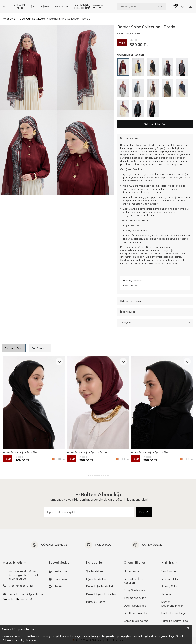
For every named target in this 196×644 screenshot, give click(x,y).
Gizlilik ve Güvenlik (135, 613)
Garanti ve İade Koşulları (134, 581)
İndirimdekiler (170, 579)
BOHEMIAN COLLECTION (81, 6)
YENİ (6, 6)
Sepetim (166, 594)
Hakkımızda (131, 571)
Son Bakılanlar (40, 348)
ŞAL (33, 6)
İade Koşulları (155, 312)
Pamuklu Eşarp (96, 602)
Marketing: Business (17, 599)
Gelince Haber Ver (155, 124)
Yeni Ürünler (169, 571)
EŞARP (45, 6)
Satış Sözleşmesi (135, 590)
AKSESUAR (61, 6)
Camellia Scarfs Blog (175, 621)
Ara (160, 6)
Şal (126, 263)
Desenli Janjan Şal (164, 250)
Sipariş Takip (170, 587)
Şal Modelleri (95, 571)
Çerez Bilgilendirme (136, 621)
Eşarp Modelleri (96, 579)
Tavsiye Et (155, 323)
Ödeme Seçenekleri (155, 301)
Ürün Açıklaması (155, 138)
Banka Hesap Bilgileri (175, 613)
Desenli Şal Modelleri (100, 587)
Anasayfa (9, 19)
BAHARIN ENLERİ (19, 6)
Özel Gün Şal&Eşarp (33, 19)
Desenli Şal (143, 257)
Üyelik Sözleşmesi (135, 606)
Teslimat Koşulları (135, 598)
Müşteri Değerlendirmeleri (172, 604)
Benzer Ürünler (14, 348)
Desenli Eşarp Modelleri (101, 594)
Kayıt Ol (144, 512)
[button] (88, 476)
